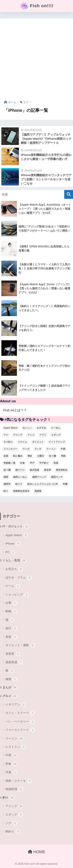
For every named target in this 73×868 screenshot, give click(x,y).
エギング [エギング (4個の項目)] (56, 435)
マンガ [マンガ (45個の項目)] (26, 449)
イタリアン (16, 705)
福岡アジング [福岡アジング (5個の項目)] (39, 477)
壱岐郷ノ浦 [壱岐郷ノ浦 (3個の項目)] (9, 463)
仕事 (11, 603)
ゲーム (13, 586)
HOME (36, 852)
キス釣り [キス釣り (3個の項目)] (8, 442)
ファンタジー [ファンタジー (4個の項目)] (11, 449)
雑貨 (11, 679)
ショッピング (17, 595)
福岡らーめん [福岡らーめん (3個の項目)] (20, 477)
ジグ (11, 823)
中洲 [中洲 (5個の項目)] (63, 449)
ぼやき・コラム (19, 578)
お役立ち (14, 569)
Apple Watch (17, 535)
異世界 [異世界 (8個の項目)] (47, 470)
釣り (8, 798)
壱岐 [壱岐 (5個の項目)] (63, 456)
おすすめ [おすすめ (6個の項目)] (41, 428)
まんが (10, 688)
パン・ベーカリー (20, 722)
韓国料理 (14, 789)
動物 (11, 611)
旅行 (11, 628)
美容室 (13, 654)
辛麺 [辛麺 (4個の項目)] (65, 484)
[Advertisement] (36, 61)
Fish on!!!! (37, 6)
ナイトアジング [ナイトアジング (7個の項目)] (57, 442)
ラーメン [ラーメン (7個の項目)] (51, 449)
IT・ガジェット (16, 527)
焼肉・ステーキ (19, 781)
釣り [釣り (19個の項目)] (6, 491)
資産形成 (14, 662)
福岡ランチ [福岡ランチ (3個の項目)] (57, 477)
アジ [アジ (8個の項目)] (6, 435)
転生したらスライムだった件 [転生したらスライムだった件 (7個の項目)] (43, 484)
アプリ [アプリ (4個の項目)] (43, 435)
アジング (14, 806)
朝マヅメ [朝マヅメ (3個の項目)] (20, 470)
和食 (11, 764)
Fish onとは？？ (15, 410)
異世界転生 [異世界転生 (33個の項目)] (62, 470)
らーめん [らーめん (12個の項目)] (56, 428)
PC (11, 552)
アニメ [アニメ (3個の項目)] (31, 435)
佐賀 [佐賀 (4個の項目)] (6, 456)
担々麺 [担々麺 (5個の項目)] (7, 470)
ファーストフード (20, 730)
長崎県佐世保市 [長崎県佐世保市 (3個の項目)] (21, 491)
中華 (11, 755)
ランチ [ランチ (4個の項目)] (38, 449)
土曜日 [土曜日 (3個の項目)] (40, 456)
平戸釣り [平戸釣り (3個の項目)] (44, 463)
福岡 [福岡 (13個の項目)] (6, 477)
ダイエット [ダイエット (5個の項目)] (38, 442)
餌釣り (13, 832)
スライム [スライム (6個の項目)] (22, 442)
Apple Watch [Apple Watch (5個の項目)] (11, 428)
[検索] (69, 194)
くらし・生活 (14, 561)
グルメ (10, 696)
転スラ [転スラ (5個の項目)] (19, 484)
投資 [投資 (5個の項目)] (56, 463)
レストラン (16, 747)
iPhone (13, 544)
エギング (14, 815)
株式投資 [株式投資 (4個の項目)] (34, 470)
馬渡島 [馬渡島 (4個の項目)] (38, 491)
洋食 (11, 772)
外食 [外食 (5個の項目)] (22, 463)
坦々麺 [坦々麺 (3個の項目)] (52, 456)
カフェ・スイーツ (20, 713)
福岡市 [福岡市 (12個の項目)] (7, 484)
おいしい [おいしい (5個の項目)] (27, 428)
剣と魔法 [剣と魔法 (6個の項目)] (18, 456)
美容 (11, 637)
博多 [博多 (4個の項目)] (30, 456)
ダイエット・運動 (20, 645)
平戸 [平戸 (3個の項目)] (32, 463)
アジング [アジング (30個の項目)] (18, 435)
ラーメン (14, 739)
